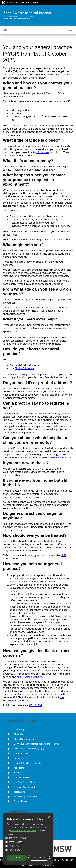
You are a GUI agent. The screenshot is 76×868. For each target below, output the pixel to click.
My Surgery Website (28, 3)
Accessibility (34, 865)
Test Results (19, 792)
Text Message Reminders (25, 797)
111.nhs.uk (43, 152)
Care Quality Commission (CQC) (29, 749)
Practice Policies (21, 777)
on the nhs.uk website (58, 457)
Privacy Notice (21, 801)
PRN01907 (36, 705)
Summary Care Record (24, 787)
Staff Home (55, 860)
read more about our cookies (23, 831)
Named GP (19, 773)
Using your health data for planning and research (36, 744)
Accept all (17, 858)
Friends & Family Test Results (27, 763)
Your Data (66, 860)
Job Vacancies (20, 768)
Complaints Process (23, 758)
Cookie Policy (47, 865)
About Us (18, 734)
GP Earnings (20, 729)
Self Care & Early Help (24, 782)
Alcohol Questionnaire (24, 739)
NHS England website (29, 677)
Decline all (39, 857)
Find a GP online (24, 368)
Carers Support (21, 753)
